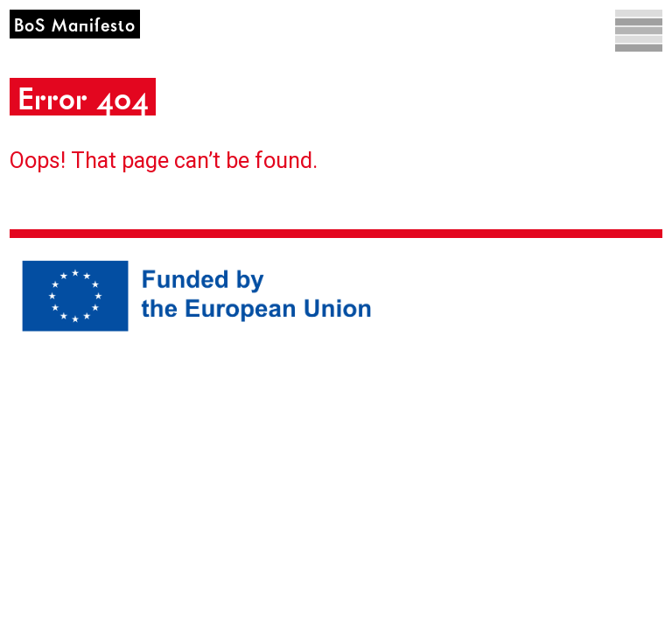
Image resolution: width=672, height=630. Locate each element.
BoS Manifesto (75, 26)
